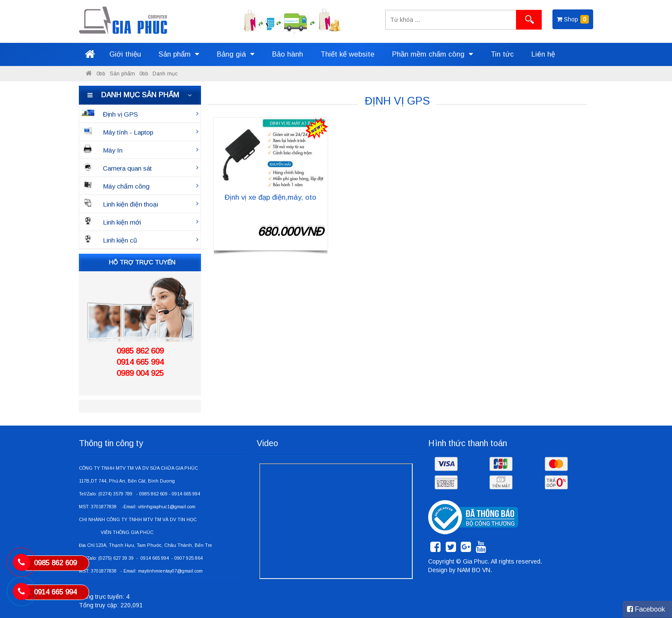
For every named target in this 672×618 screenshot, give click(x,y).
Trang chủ (90, 54)
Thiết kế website (348, 54)
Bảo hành (288, 54)
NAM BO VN (474, 570)
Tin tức (502, 54)
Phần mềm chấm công (433, 54)
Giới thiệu (125, 54)
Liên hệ (543, 54)
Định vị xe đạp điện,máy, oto (270, 197)
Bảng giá (236, 54)
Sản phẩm (179, 54)
